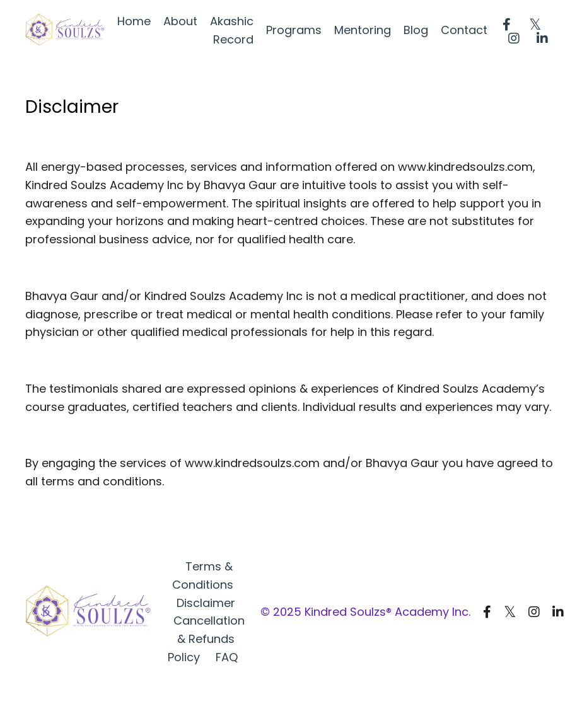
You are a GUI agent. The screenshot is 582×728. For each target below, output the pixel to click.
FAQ (227, 657)
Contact (464, 30)
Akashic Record (232, 30)
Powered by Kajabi (517, 696)
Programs (294, 30)
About (180, 21)
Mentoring (363, 30)
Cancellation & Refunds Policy (206, 639)
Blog (416, 30)
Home (134, 21)
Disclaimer (206, 603)
